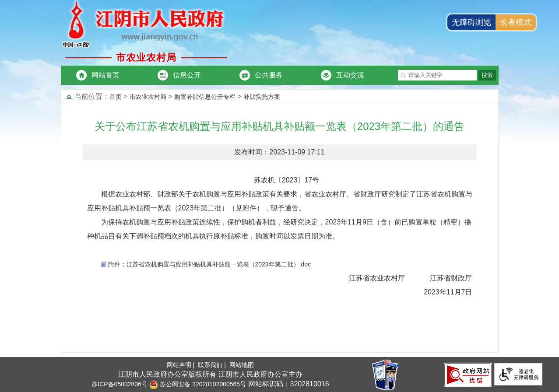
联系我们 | (213, 365)
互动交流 (350, 75)
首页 (116, 97)
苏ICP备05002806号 (120, 384)
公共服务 (269, 75)
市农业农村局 (148, 97)
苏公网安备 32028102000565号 (198, 384)
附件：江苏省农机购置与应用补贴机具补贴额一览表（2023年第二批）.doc (210, 264)
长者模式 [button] (516, 22)
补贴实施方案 (262, 97)
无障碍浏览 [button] (471, 22)
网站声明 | (181, 365)
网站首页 (105, 75)
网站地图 (242, 365)
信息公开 (187, 75)
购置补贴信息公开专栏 (205, 97)
